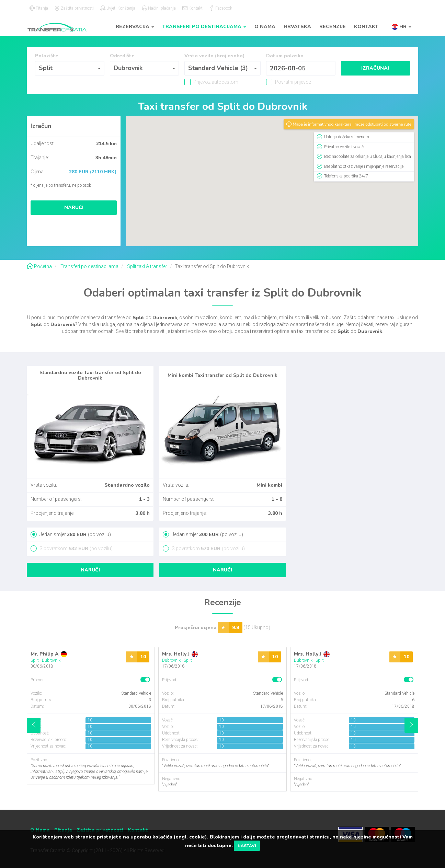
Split (35, 660)
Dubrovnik (51, 660)
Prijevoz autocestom (215, 82)
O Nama (265, 27)
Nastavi (247, 846)
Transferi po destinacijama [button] (204, 27)
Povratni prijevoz (293, 82)
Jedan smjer (75, 534)
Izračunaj (375, 68)
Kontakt (366, 27)
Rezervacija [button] (135, 27)
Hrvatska (297, 27)
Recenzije (333, 27)
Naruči (74, 207)
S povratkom (76, 548)
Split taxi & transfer (147, 266)
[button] (402, 27)
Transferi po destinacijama (89, 266)
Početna (39, 266)
